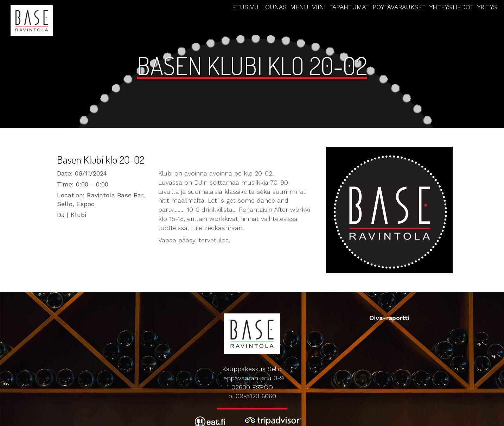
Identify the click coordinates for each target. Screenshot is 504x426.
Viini (319, 7)
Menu (299, 7)
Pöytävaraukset (399, 7)
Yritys (487, 7)
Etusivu (245, 7)
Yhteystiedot (452, 7)
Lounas (274, 7)
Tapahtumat (349, 7)
